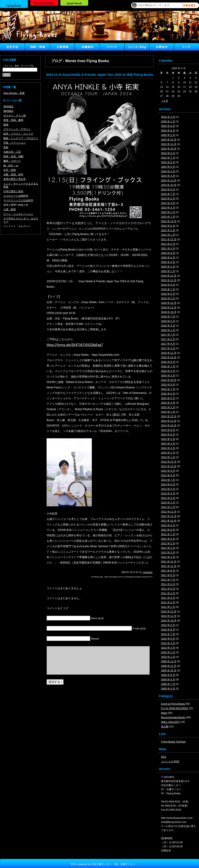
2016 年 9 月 (168, 362)
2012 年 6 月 (168, 539)
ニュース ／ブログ (137, 47)
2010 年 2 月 (168, 652)
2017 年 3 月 (168, 348)
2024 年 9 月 (168, 153)
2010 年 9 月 (168, 625)
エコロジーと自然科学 (16, 196)
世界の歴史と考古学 (15, 179)
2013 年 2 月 (168, 503)
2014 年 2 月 (168, 453)
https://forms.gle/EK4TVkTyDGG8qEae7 (75, 345)
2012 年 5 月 (168, 543)
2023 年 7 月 (168, 194)
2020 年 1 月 (168, 271)
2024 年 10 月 (169, 149)
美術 (6, 147)
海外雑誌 (8, 106)
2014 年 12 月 (169, 416)
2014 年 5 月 (168, 439)
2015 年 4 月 (168, 403)
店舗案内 (87, 47)
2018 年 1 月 (168, 330)
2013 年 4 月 (168, 493)
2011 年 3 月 (168, 598)
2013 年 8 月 (168, 475)
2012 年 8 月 (168, 530)
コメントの (170, 761)
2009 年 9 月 (168, 675)
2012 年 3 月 (168, 552)
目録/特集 (37, 47)
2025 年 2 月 (168, 135)
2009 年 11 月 (169, 666)
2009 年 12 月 (169, 661)
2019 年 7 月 (168, 289)
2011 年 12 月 (169, 562)
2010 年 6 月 (168, 639)
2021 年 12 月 (169, 239)
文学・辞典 (10, 170)
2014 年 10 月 (169, 425)
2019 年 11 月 (169, 280)
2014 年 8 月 (168, 434)
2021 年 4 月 (168, 248)
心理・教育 (10, 209)
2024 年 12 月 (169, 140)
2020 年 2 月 (168, 267)
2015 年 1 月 (168, 412)
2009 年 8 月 (168, 679)
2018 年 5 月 (168, 321)
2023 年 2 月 (168, 212)
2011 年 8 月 (168, 575)
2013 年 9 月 (168, 471)
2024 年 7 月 (168, 158)
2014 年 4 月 (168, 444)
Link (187, 47)
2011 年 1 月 (168, 607)
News (164, 713)
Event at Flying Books (173, 704)
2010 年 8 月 (168, 630)
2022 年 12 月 (169, 221)
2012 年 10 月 (169, 521)
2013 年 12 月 (169, 462)
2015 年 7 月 (168, 389)
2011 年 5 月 (168, 589)
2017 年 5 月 (168, 339)
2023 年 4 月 (168, 203)
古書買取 (62, 47)
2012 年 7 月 (168, 534)
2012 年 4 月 (168, 548)
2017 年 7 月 (168, 335)
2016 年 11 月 (169, 353)
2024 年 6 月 (168, 162)
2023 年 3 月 (168, 208)
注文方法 (12, 47)
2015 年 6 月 (168, 394)
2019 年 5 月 (168, 294)
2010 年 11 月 (169, 616)
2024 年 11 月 (169, 144)
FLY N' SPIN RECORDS (174, 708)
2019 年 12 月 (169, 276)
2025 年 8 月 (168, 130)
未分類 (165, 726)
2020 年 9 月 (168, 253)
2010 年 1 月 (168, 657)
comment (148, 572)
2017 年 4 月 (168, 344)
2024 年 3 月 (168, 176)
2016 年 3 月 (168, 375)
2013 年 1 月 (168, 507)
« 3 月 (165, 101)
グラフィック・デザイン (17, 129)
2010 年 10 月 (169, 620)
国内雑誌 (8, 111)
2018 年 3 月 (168, 326)
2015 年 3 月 (168, 407)
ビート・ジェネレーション (18, 214)
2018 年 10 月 (169, 312)
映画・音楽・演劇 (13, 156)
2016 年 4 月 (168, 371)
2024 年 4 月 (168, 171)
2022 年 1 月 (168, 235)
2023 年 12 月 (169, 180)
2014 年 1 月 (168, 457)
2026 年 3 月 (168, 117)
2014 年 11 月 (169, 421)
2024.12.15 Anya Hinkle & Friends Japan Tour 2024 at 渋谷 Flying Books (100, 75)
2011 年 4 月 (168, 593)
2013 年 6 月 (168, 484)
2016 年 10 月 (169, 357)
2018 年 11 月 (169, 307)
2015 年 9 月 (168, 385)
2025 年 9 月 (168, 126)
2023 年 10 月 (169, 185)
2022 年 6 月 (168, 226)
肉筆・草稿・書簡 (13, 120)
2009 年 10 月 (169, 670)
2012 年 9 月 (168, 525)
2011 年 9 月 (168, 571)
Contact (162, 47)
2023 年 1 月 (168, 217)
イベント (112, 47)
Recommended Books (173, 717)
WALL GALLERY (170, 722)
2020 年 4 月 (168, 262)
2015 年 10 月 (169, 380)
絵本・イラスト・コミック (18, 134)
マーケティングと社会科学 (18, 200)
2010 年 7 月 (168, 634)
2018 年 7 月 (168, 316)
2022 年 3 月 (168, 230)
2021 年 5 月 (168, 244)
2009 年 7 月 (168, 684)
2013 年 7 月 (168, 480)
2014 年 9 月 (168, 430)
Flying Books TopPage (173, 742)
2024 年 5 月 (168, 167)
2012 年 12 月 (169, 512)
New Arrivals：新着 (14, 93)
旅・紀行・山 (11, 165)
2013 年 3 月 (168, 498)
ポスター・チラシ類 (15, 115)
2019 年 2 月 (168, 298)
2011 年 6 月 (168, 584)
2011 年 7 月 (168, 580)
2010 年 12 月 (169, 611)
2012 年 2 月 (168, 557)
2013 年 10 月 (169, 466)
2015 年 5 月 (168, 398)
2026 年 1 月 (168, 121)
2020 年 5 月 (168, 257)
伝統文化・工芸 (12, 152)
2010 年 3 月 (168, 648)
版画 (6, 125)
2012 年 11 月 (169, 516)
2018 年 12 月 (169, 303)
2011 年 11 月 (169, 566)
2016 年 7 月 (168, 366)
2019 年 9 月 (168, 285)
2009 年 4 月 (168, 689)
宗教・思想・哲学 (13, 174)
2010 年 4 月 (168, 643)
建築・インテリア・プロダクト (21, 138)
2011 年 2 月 (168, 602)
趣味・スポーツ (12, 161)
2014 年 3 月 (168, 448)
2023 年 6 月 (168, 199)
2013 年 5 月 (168, 489)
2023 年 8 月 (168, 189)
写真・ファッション (15, 143)
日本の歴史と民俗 (13, 191)
